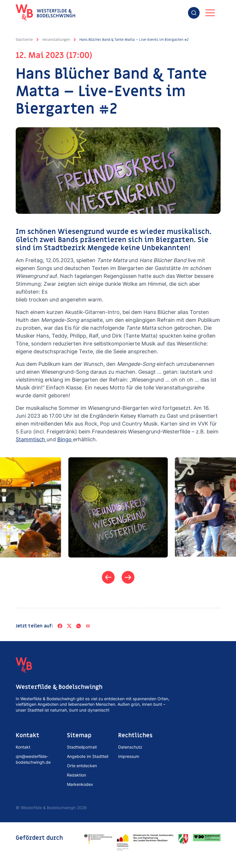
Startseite (24, 40)
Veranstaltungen (56, 40)
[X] (69, 626)
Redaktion (77, 775)
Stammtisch (31, 439)
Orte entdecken (82, 766)
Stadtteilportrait (82, 747)
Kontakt (23, 747)
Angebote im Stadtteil (88, 756)
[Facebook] (60, 626)
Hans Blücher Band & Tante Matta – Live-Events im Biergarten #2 (134, 40)
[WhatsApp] (79, 626)
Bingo (65, 439)
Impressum (129, 756)
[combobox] (194, 13)
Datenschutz (130, 747)
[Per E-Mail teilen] (88, 626)
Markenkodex (80, 784)
